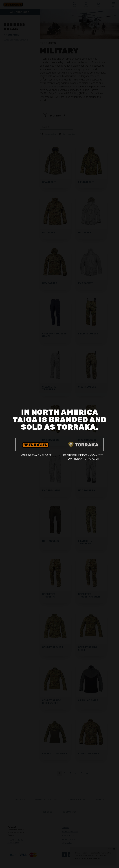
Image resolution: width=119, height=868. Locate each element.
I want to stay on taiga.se (36, 448)
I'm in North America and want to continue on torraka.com (83, 449)
